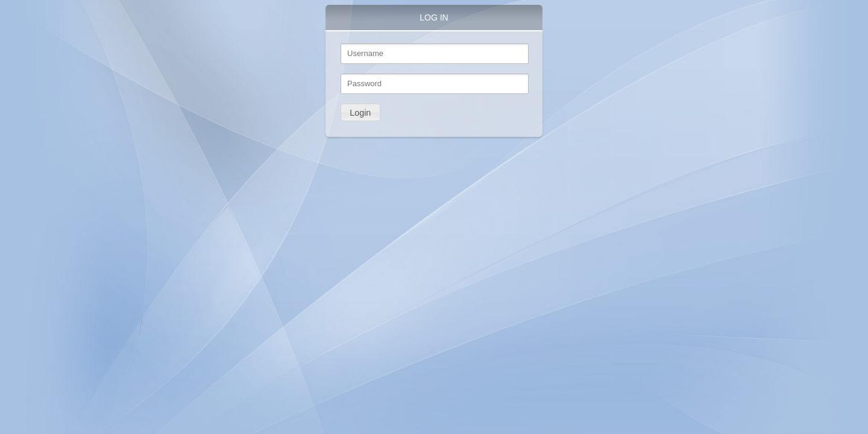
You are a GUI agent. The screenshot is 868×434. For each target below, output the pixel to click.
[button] (360, 112)
